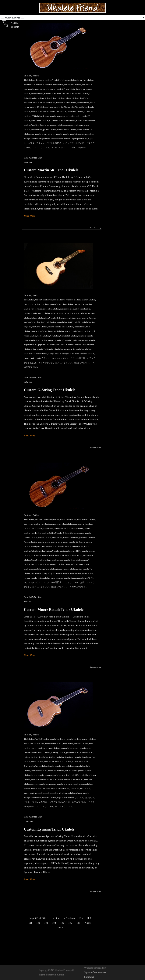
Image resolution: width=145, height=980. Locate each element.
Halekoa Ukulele (72, 98)
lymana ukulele (50, 116)
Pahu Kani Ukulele (38, 125)
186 (70, 923)
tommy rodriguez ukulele (52, 134)
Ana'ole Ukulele (58, 80)
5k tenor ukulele (44, 80)
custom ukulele (37, 94)
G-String (55, 313)
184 (54, 923)
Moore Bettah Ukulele (39, 121)
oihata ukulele (82, 121)
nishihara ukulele (56, 121)
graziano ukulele (43, 98)
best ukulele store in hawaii (50, 89)
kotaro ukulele (49, 112)
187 (78, 923)
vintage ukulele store (46, 139)
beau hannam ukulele (33, 85)
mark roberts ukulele (65, 116)
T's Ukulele (48, 349)
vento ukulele (88, 134)
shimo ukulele (83, 130)
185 (62, 923)
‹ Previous (69, 918)
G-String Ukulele (66, 313)
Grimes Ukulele (58, 98)
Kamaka (60, 103)
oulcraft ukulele (54, 340)
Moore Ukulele (37, 560)
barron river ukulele (85, 80)
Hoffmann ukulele (31, 103)
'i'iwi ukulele (29, 80)
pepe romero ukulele (46, 345)
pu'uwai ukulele (50, 130)
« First (56, 918)
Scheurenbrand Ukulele (67, 130)
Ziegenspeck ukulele (79, 139)
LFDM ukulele (37, 116)
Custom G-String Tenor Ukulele (50, 390)
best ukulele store (31, 89)
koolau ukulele (37, 112)
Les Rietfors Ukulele (75, 112)
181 (30, 923)
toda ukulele (36, 134)
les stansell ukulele (56, 331)
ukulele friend (76, 134)
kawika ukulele (83, 103)
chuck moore (48, 528)
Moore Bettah (77, 555)
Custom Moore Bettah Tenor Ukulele (54, 610)
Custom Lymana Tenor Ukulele (49, 829)
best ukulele (87, 85)
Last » (60, 928)
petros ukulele (37, 130)
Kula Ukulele (61, 112)
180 (89, 918)
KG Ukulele (41, 107)
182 (38, 923)
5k (36, 80)
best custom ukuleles (73, 85)
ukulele (66, 134)
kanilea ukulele (70, 103)
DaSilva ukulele (68, 94)
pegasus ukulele (72, 125)
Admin (60, 975)
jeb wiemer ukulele (48, 103)
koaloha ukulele (54, 327)
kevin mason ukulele (59, 322)
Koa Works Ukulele (80, 107)
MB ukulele (55, 336)
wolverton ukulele (63, 139)
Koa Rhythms (66, 107)
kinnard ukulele (53, 107)
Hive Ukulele (84, 98)
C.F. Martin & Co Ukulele (72, 89)
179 (81, 918)
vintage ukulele (30, 139)
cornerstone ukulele (51, 309)
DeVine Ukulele (82, 94)
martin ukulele (81, 116)
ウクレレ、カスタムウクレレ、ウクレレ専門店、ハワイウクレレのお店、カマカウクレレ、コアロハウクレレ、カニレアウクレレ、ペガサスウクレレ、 (59, 143)
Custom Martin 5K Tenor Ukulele (51, 170)
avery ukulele (71, 80)
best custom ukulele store (53, 85)
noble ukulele (70, 121)
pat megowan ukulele (55, 125)
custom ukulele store (53, 94)
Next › (88, 923)
